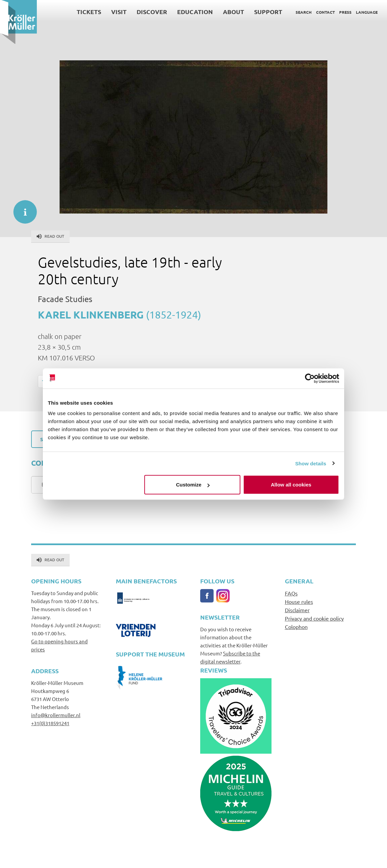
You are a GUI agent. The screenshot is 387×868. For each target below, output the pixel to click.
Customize (193, 485)
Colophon (296, 627)
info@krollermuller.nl (56, 715)
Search (304, 12)
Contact (325, 12)
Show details (311, 463)
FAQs (291, 593)
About (234, 12)
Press (345, 12)
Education (195, 12)
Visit (119, 12)
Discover (152, 12)
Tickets (89, 12)
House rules (299, 601)
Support (268, 12)
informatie (22, 209)
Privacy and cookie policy (314, 618)
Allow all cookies (291, 485)
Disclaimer (297, 610)
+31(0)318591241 (50, 723)
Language (367, 12)
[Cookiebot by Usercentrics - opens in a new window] (310, 378)
